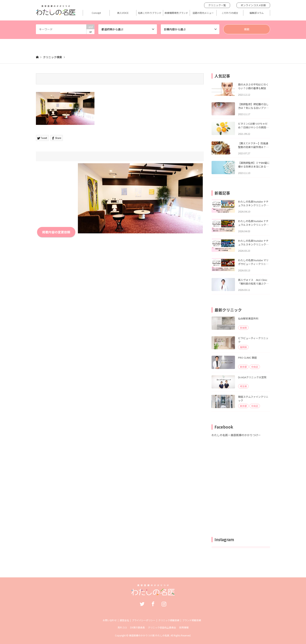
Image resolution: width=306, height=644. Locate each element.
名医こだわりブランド (150, 13)
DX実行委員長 (137, 627)
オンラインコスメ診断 (253, 5)
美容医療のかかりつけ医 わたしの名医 (149, 635)
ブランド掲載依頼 (192, 620)
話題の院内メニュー (203, 13)
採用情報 (184, 627)
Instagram (164, 604)
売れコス (122, 627)
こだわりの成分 (230, 13)
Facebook (153, 604)
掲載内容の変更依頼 (56, 232)
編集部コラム (257, 13)
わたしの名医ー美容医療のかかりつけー (236, 435)
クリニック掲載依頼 (169, 620)
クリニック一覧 (217, 5)
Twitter (142, 604)
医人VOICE (123, 13)
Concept (96, 13)
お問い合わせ (110, 620)
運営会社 (124, 620)
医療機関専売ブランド (176, 13)
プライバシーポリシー (144, 620)
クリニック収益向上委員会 (162, 627)
